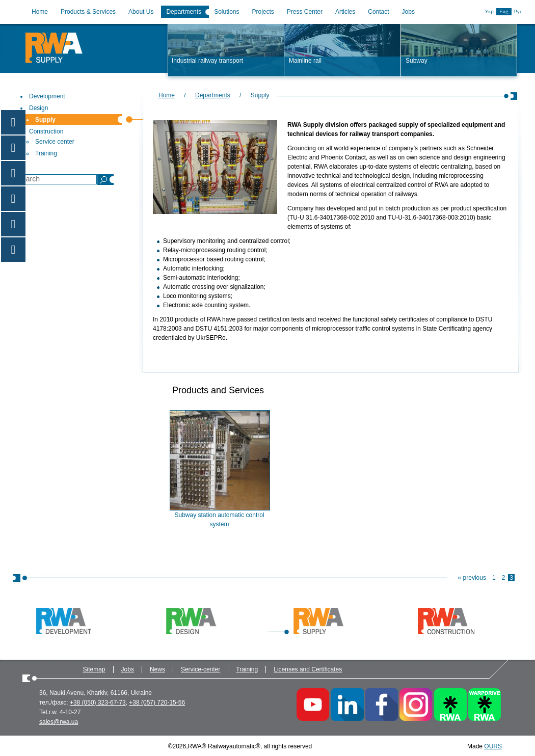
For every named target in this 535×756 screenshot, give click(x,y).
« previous (472, 578)
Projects (263, 12)
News (157, 669)
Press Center (305, 12)
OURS (493, 746)
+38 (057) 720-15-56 (157, 703)
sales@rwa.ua (59, 722)
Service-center (200, 669)
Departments (184, 12)
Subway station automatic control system (219, 520)
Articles (345, 12)
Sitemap (94, 669)
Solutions (226, 12)
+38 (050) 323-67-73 (98, 703)
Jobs (408, 12)
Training (247, 669)
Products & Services (88, 12)
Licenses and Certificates (308, 669)
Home (40, 12)
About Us (141, 12)
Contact (378, 12)
